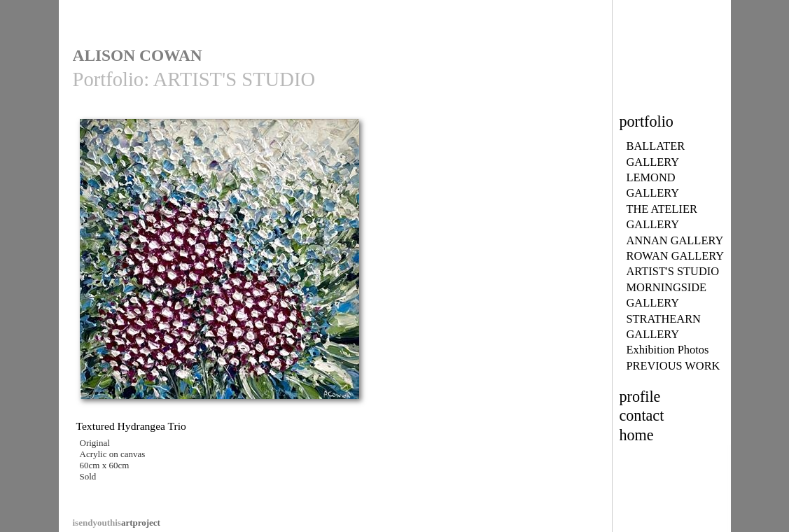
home (637, 435)
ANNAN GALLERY (675, 240)
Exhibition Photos (668, 350)
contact (642, 415)
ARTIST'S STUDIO (673, 271)
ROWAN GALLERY (676, 256)
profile (640, 397)
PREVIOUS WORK (673, 366)
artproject (117, 523)
